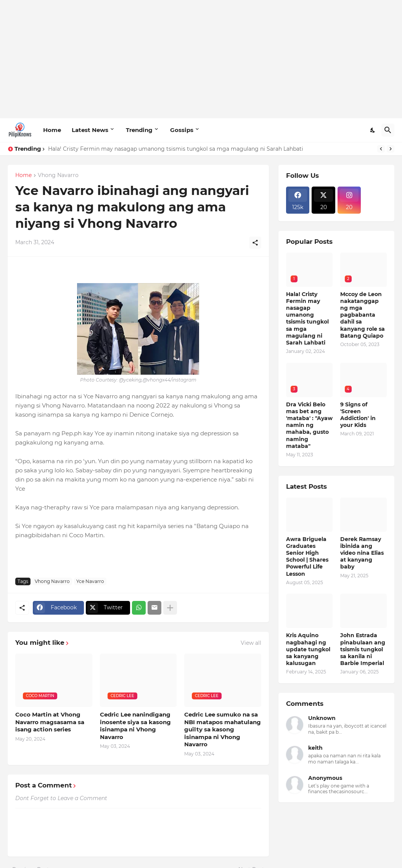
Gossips (182, 130)
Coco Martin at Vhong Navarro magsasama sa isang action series (50, 722)
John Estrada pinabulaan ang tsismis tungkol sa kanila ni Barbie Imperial (363, 649)
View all (251, 643)
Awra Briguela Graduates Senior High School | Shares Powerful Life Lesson (307, 556)
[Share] (255, 243)
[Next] (391, 149)
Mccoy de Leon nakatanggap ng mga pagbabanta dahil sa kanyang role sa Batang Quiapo (363, 315)
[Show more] (170, 608)
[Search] (388, 130)
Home (52, 130)
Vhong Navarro (58, 176)
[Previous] (381, 149)
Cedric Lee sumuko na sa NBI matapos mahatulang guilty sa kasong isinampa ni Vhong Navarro (223, 729)
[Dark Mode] (373, 130)
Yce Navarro (90, 581)
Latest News (90, 130)
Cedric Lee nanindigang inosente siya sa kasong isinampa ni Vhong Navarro (135, 726)
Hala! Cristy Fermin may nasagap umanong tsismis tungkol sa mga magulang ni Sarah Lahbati (176, 149)
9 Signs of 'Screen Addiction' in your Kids (358, 415)
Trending (139, 130)
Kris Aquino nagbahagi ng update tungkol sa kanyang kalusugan (308, 649)
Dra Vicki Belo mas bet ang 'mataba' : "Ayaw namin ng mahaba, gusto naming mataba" (309, 425)
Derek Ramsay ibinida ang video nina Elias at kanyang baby (362, 553)
